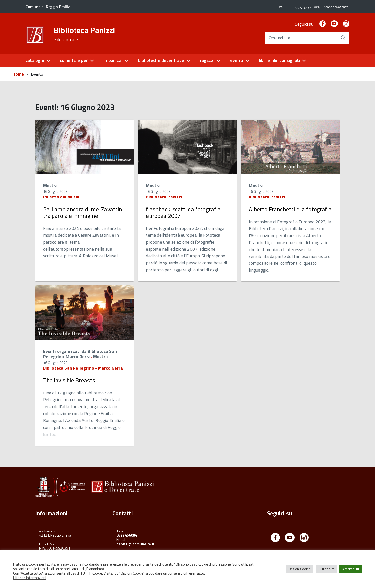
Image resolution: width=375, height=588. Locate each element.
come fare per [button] (74, 60)
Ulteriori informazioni (30, 578)
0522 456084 (127, 535)
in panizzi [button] (113, 60)
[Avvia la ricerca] (343, 38)
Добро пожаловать (336, 7)
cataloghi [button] (35, 60)
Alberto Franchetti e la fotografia (290, 209)
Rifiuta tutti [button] (327, 569)
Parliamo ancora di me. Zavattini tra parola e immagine (83, 212)
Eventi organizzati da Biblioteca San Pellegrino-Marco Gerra (80, 354)
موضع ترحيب (303, 7)
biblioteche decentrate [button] (161, 60)
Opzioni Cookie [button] (299, 569)
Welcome (286, 7)
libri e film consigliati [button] (279, 60)
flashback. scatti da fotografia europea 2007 (183, 212)
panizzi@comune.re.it (136, 544)
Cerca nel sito (279, 38)
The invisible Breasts (69, 380)
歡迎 (317, 7)
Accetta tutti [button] (351, 569)
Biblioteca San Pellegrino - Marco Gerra (83, 368)
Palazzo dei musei (61, 197)
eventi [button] (237, 60)
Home (18, 74)
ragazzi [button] (207, 60)
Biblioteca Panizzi (84, 34)
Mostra (50, 185)
